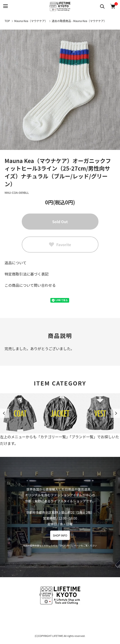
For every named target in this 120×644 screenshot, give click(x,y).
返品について (16, 263)
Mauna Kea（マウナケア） (31, 21)
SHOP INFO (60, 535)
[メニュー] (5, 6)
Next (115, 413)
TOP (7, 21)
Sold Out (60, 222)
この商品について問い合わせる (30, 285)
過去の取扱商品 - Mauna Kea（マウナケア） (79, 21)
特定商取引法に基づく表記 (27, 274)
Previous (5, 413)
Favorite (60, 245)
